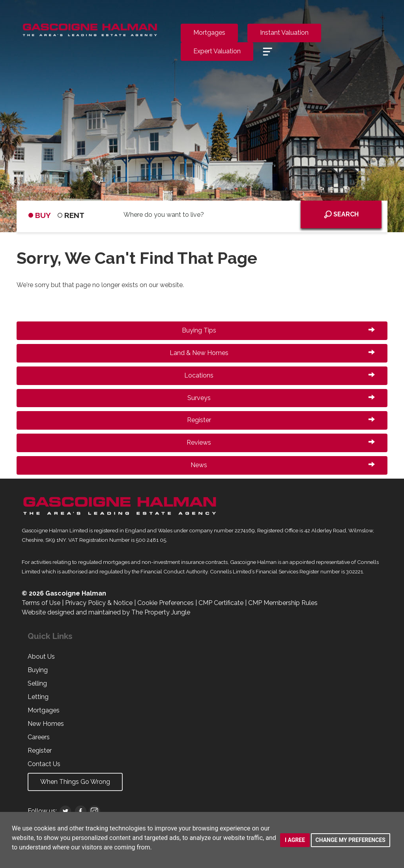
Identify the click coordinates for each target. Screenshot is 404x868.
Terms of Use (41, 603)
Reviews (281, 442)
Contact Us (44, 764)
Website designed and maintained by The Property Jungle (106, 612)
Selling (37, 683)
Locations (280, 375)
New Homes (46, 724)
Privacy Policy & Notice (99, 603)
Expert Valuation (217, 51)
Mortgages (209, 33)
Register (281, 420)
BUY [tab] (40, 215)
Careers (39, 737)
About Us (41, 657)
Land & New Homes (272, 353)
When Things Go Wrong (75, 782)
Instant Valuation (284, 33)
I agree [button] (295, 840)
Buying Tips (279, 330)
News (283, 465)
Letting (38, 697)
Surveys (281, 398)
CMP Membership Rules (283, 603)
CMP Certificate (221, 603)
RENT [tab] (71, 215)
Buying (38, 670)
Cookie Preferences (166, 603)
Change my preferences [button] (351, 840)
